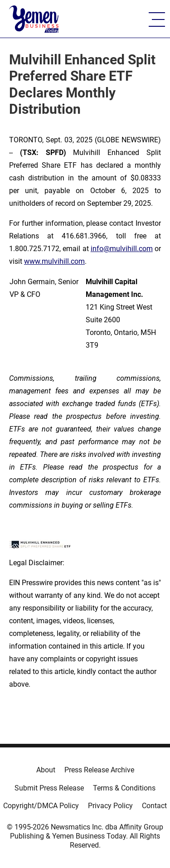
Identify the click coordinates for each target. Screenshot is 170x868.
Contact (154, 806)
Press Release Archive (99, 770)
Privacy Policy (110, 806)
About (46, 770)
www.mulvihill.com (54, 261)
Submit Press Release (49, 788)
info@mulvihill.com (122, 249)
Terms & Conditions (124, 788)
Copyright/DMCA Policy (41, 806)
